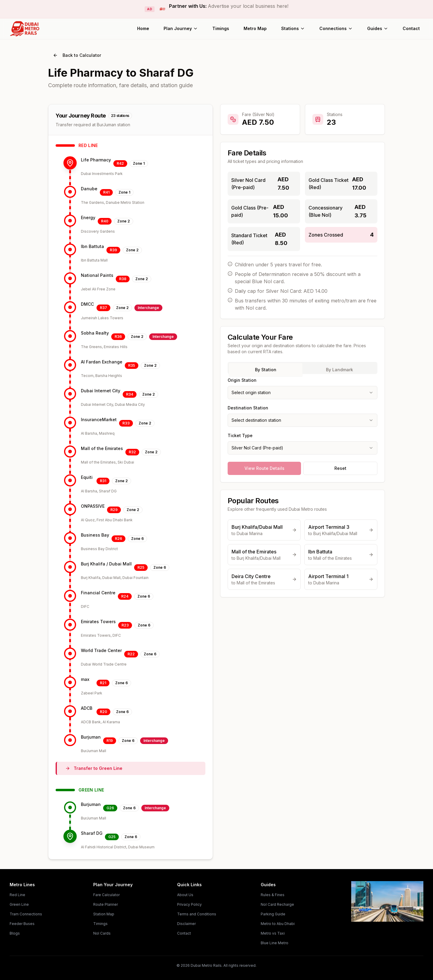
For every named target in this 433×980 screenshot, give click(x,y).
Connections (336, 28)
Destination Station (248, 408)
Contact (411, 28)
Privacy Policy (189, 904)
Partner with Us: (229, 6)
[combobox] (302, 393)
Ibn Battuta (92, 246)
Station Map (104, 914)
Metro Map (255, 28)
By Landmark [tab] (339, 370)
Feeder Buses (22, 924)
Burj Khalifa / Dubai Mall (106, 564)
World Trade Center (101, 650)
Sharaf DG (92, 833)
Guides (378, 28)
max (85, 679)
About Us (185, 895)
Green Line (19, 904)
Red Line (17, 895)
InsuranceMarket (99, 420)
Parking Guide (273, 914)
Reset (340, 468)
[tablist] (302, 368)
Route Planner (106, 904)
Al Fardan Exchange (102, 362)
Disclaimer (186, 924)
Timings (221, 28)
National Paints (97, 275)
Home (143, 28)
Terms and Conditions (197, 914)
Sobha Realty (95, 333)
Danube (89, 189)
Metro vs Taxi (273, 933)
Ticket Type (240, 435)
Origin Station (242, 380)
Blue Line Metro (275, 943)
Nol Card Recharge (277, 904)
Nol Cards (102, 933)
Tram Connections (26, 914)
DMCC (87, 304)
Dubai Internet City (101, 391)
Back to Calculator (77, 55)
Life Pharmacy (96, 160)
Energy (88, 217)
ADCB (87, 708)
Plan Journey (181, 28)
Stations (293, 28)
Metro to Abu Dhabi (278, 924)
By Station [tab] (266, 370)
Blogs (15, 933)
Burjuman (91, 737)
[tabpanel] (302, 415)
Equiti (87, 477)
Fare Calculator (106, 895)
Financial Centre (98, 593)
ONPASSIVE (93, 506)
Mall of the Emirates (102, 448)
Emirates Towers (98, 622)
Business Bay (95, 535)
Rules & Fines (273, 895)
